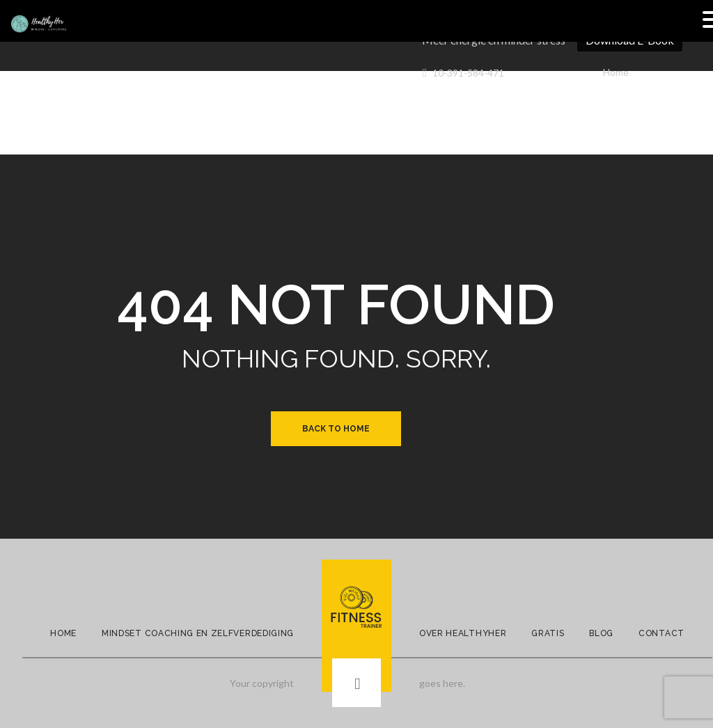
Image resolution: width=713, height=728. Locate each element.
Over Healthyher (463, 633)
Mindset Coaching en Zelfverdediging (198, 633)
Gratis (548, 633)
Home (616, 72)
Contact (661, 633)
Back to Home (336, 429)
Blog (601, 633)
